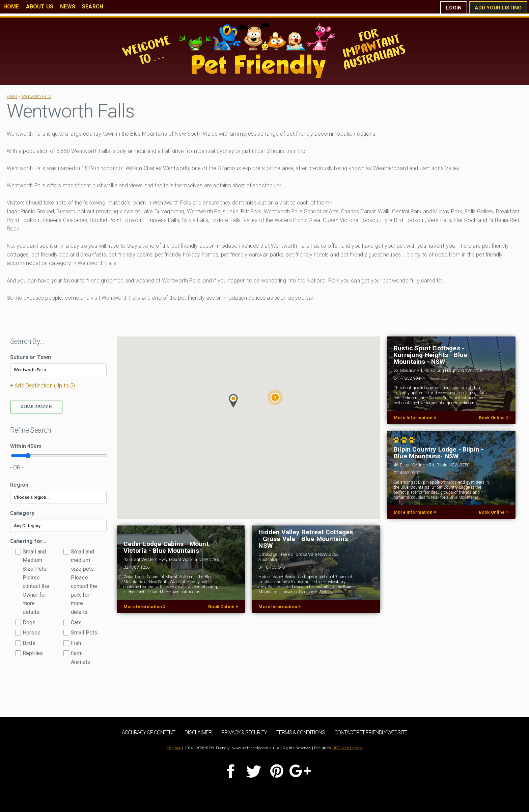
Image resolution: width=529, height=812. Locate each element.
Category (22, 513)
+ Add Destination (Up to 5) (43, 386)
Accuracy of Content (148, 733)
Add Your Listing (498, 8)
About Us (40, 7)
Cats (76, 622)
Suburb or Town (31, 357)
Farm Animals (80, 658)
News (68, 7)
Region (19, 485)
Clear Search (36, 407)
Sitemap (174, 748)
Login (454, 8)
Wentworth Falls (36, 97)
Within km (26, 446)
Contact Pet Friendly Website (371, 733)
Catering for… (28, 541)
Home (11, 7)
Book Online (494, 417)
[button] (233, 401)
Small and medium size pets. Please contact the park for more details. (84, 582)
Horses (32, 633)
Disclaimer (198, 733)
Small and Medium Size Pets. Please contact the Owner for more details (36, 582)
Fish (76, 643)
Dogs (29, 622)
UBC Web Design (347, 748)
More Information (415, 417)
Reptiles (33, 653)
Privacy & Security (244, 733)
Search (93, 7)
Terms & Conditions (301, 733)
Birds (29, 643)
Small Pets (84, 633)
